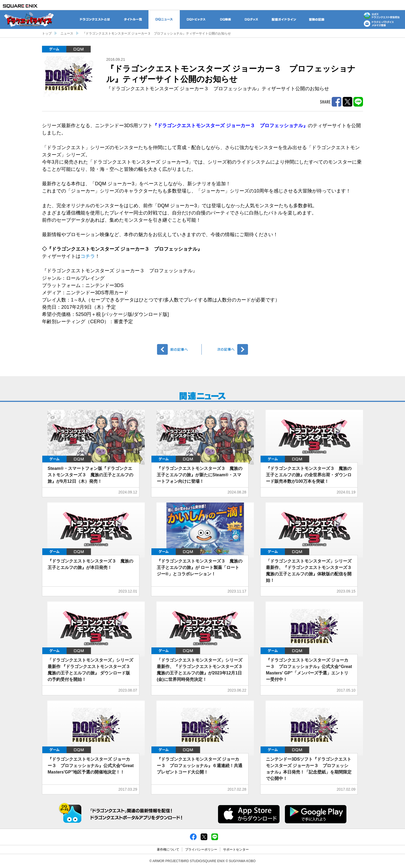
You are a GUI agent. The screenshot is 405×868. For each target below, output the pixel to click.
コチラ (88, 256)
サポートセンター (236, 850)
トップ (47, 33)
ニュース (67, 33)
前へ (179, 349)
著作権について (168, 850)
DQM (79, 49)
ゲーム (54, 49)
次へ (226, 349)
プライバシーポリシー (201, 850)
